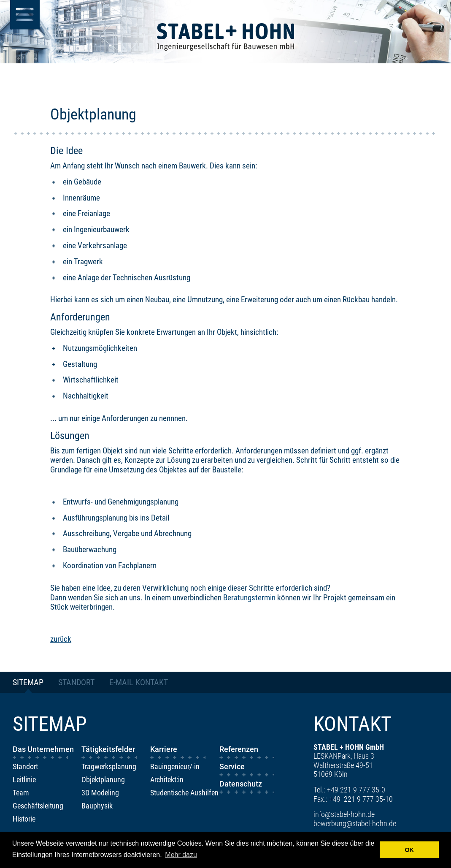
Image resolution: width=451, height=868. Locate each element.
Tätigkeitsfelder (108, 749)
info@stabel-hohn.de (344, 814)
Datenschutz (241, 784)
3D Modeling (100, 793)
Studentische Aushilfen (184, 793)
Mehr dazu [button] (181, 855)
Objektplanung (103, 780)
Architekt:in (167, 780)
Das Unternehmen (43, 749)
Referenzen (239, 749)
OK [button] (409, 850)
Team (21, 793)
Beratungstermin (249, 598)
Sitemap (28, 682)
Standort (76, 682)
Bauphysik (97, 806)
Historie (24, 819)
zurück (61, 639)
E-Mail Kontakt (139, 682)
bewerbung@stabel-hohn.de (355, 823)
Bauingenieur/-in (175, 766)
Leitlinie (24, 780)
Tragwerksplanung (109, 766)
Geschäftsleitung (38, 806)
